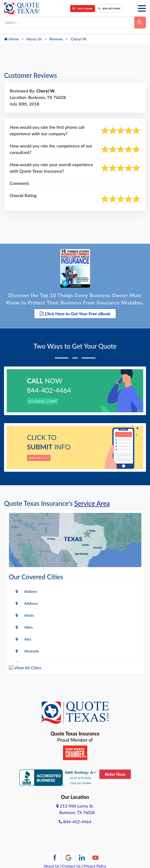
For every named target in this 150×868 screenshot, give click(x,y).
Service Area (92, 503)
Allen (29, 627)
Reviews (56, 39)
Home (11, 39)
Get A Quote (82, 8)
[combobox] (69, 22)
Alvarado (32, 651)
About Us (34, 39)
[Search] (140, 22)
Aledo (29, 615)
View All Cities (28, 668)
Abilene (31, 591)
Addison (31, 603)
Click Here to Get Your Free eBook (75, 314)
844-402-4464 (109, 8)
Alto (28, 639)
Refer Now (115, 774)
